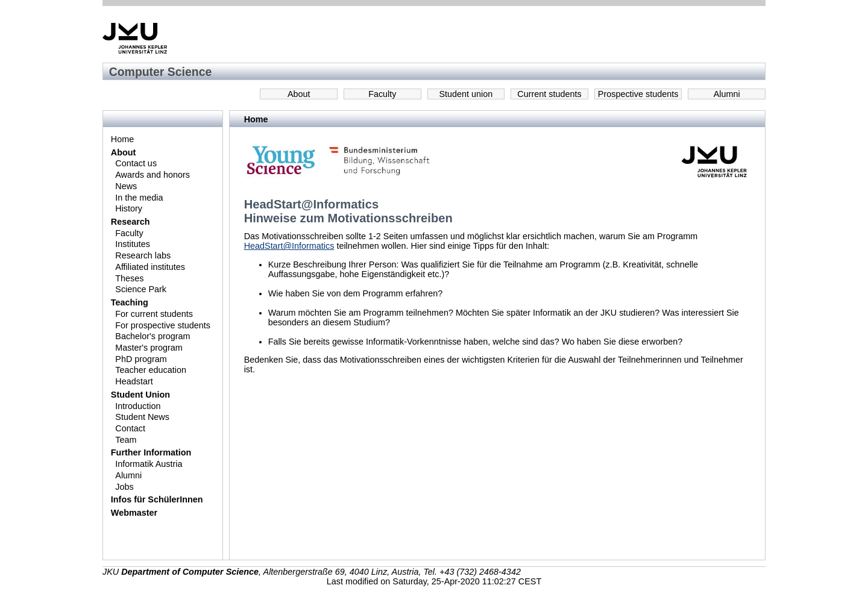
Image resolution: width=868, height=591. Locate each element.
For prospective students (163, 325)
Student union (466, 94)
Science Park (141, 289)
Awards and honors (153, 175)
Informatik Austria (149, 464)
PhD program (141, 359)
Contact (130, 428)
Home (122, 139)
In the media (139, 198)
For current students (154, 314)
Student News (142, 417)
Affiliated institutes (150, 267)
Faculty (382, 94)
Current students (549, 94)
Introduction (138, 406)
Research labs (143, 255)
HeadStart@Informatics (289, 246)
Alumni (727, 94)
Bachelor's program (153, 336)
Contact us (136, 163)
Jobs (124, 487)
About (299, 94)
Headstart (134, 381)
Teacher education (151, 370)
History (129, 208)
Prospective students (638, 94)
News (126, 186)
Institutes (133, 244)
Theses (129, 278)
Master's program (149, 348)
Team (126, 440)
